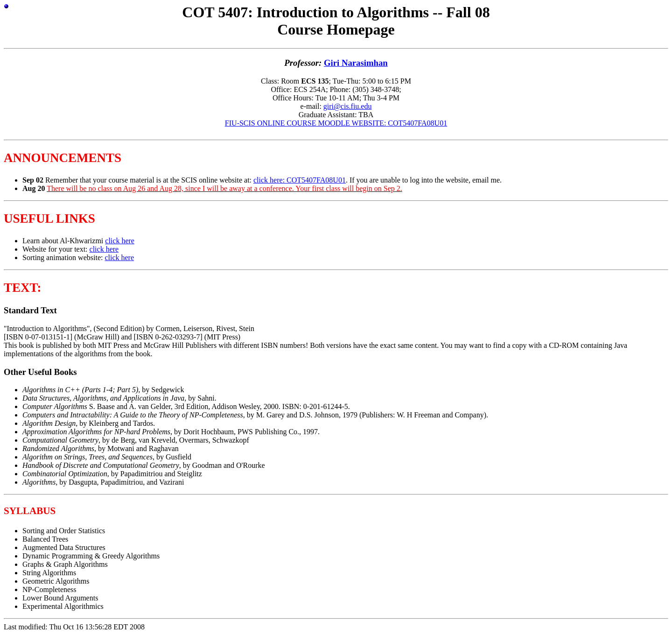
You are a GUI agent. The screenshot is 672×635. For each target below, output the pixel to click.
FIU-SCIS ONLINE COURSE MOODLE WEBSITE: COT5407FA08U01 (336, 123)
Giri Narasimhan (356, 63)
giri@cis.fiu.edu (348, 106)
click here (120, 241)
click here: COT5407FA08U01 (300, 180)
